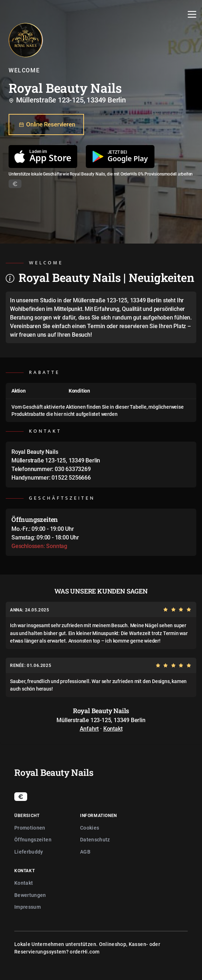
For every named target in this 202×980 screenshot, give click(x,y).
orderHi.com (85, 952)
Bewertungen (30, 895)
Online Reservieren (46, 125)
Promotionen (30, 828)
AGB (85, 852)
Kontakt (113, 729)
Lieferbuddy (29, 852)
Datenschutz (95, 839)
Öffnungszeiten (33, 839)
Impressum (28, 907)
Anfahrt (89, 729)
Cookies (90, 828)
